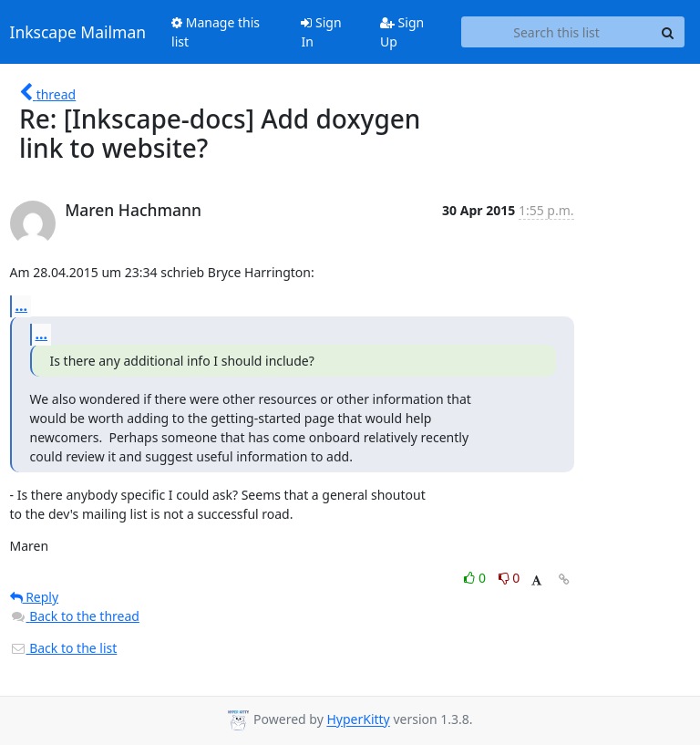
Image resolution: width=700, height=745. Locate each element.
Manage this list (216, 32)
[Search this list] (557, 32)
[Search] (668, 32)
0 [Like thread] (476, 578)
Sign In (321, 32)
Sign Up (402, 32)
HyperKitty (358, 720)
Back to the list (64, 648)
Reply (35, 597)
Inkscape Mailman (78, 32)
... (22, 305)
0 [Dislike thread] (510, 578)
